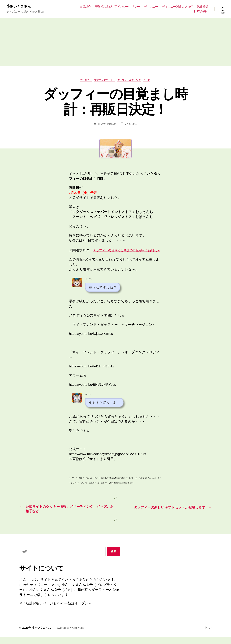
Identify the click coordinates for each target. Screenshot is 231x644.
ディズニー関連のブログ (177, 7)
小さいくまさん (20, 6)
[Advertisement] (116, 42)
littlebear (111, 125)
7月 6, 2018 (131, 125)
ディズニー (151, 7)
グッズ (150, 81)
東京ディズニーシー (104, 81)
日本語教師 (201, 11)
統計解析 (202, 7)
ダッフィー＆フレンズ (131, 81)
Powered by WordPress (70, 635)
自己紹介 (85, 7)
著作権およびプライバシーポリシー (117, 7)
